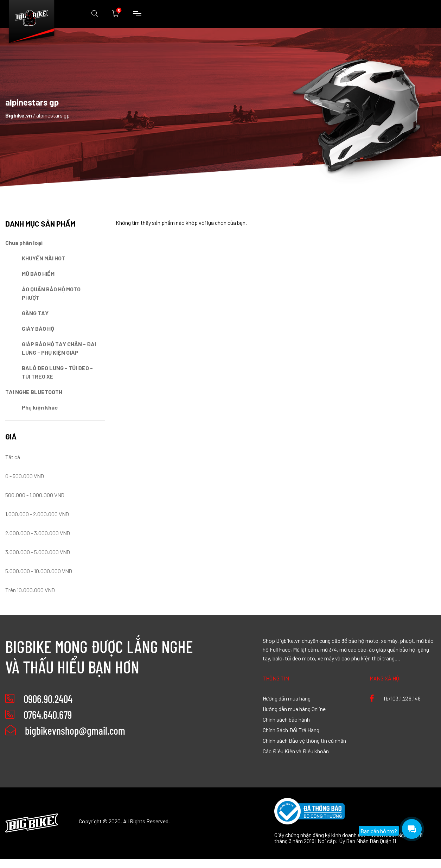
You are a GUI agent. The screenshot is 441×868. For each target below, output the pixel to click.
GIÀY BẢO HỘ (38, 328)
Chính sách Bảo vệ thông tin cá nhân (304, 740)
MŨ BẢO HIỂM (38, 273)
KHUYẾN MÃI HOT (43, 258)
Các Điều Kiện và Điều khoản (296, 751)
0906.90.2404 (48, 699)
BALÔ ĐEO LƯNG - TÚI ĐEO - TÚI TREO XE (57, 372)
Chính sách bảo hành (286, 719)
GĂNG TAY (35, 313)
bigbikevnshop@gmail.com (65, 730)
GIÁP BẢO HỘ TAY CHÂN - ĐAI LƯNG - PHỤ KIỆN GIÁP (59, 348)
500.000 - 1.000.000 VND (35, 495)
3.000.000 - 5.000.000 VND (38, 552)
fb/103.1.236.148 (395, 698)
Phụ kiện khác (40, 407)
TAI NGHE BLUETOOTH (34, 392)
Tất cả (13, 457)
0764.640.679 (48, 715)
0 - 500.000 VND (25, 476)
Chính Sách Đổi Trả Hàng (291, 730)
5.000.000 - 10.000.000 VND (39, 571)
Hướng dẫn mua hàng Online (294, 709)
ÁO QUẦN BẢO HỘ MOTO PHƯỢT (51, 293)
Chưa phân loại (24, 242)
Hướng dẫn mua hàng (287, 698)
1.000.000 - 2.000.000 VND (37, 514)
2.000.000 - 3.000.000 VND (38, 533)
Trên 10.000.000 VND (30, 590)
